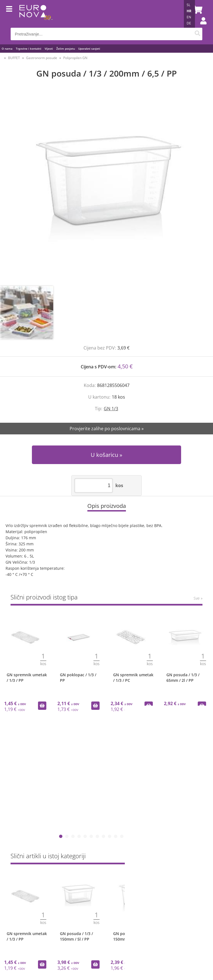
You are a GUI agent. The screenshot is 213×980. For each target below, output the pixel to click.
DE (189, 23)
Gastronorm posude (42, 58)
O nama (7, 49)
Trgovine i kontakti (29, 49)
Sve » (198, 598)
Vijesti (49, 49)
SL (188, 5)
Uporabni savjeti (89, 49)
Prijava (201, 26)
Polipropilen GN (75, 58)
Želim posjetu (66, 49)
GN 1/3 (111, 409)
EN (189, 17)
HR (189, 11)
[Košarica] (197, 10)
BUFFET (14, 58)
